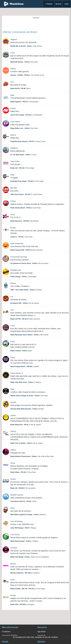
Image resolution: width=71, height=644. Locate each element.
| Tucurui (24, 155)
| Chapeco (24, 541)
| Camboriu (25, 573)
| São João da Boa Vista (32, 456)
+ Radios (49, 4)
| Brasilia (27, 409)
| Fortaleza (26, 382)
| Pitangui (23, 528)
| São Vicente (29, 335)
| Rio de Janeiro (29, 263)
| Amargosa (22, 604)
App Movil (41, 632)
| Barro (20, 88)
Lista (66, 4)
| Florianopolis (24, 102)
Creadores (6, 632)
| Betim (21, 351)
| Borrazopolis (25, 221)
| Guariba (26, 290)
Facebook (41, 635)
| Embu (24, 501)
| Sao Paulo (24, 62)
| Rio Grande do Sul (27, 75)
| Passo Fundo (28, 141)
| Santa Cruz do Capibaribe (30, 557)
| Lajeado (25, 367)
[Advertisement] (36, 24)
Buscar (59, 4)
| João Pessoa (26, 46)
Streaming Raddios (10, 635)
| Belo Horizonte (27, 250)
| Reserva (28, 515)
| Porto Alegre (22, 168)
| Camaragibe (23, 277)
